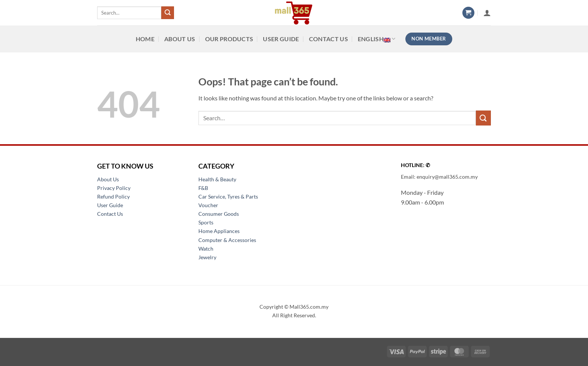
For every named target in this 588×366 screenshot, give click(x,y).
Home (145, 39)
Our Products (229, 39)
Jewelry (207, 257)
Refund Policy (113, 196)
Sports (206, 222)
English (377, 39)
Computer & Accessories (227, 240)
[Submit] (168, 13)
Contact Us (328, 39)
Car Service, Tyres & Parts (228, 196)
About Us (180, 39)
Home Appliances (219, 231)
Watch (206, 249)
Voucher (208, 205)
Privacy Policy (114, 188)
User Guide (281, 39)
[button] (468, 13)
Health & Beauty (217, 179)
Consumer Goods (219, 214)
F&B (203, 188)
